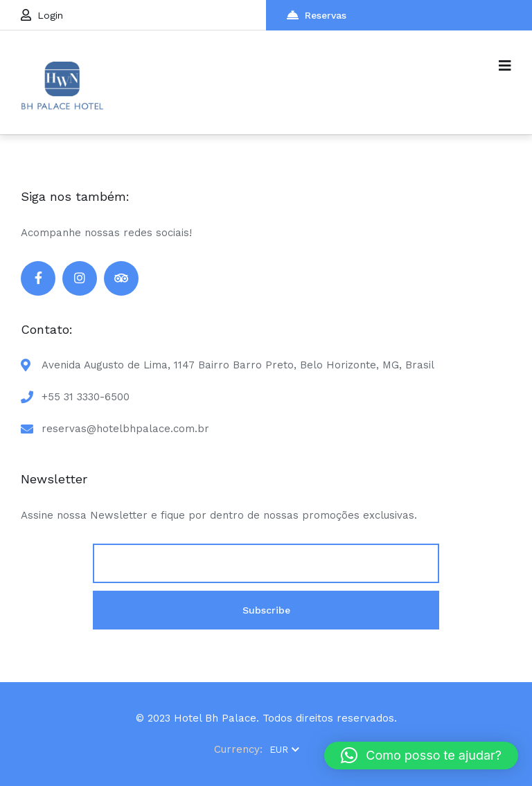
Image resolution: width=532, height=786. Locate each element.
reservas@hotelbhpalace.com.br (125, 429)
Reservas (317, 15)
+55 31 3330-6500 (86, 397)
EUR (284, 749)
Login (42, 15)
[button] (421, 756)
